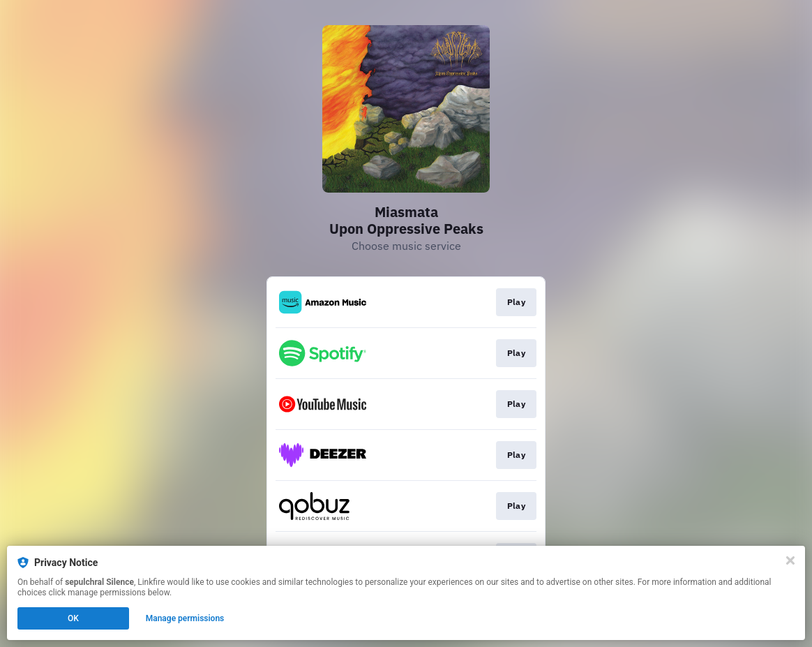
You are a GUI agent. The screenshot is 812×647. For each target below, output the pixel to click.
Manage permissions (185, 618)
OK (73, 618)
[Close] (790, 560)
